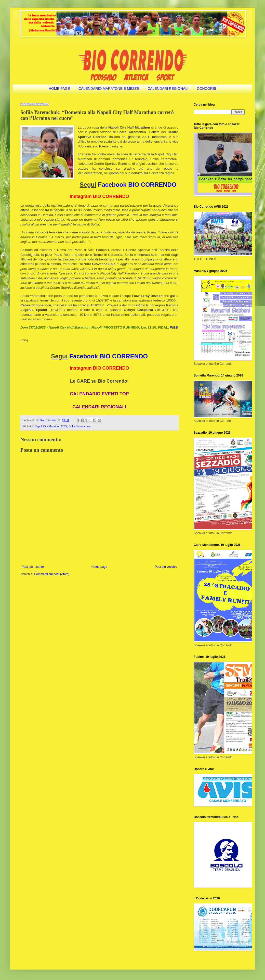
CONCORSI (207, 89)
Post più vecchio (166, 567)
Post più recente (33, 567)
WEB (174, 327)
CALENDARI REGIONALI (168, 89)
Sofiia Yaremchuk (79, 426)
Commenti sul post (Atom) (52, 574)
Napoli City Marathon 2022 (51, 426)
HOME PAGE (59, 89)
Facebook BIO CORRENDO (137, 185)
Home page (99, 567)
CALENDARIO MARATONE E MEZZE (109, 89)
